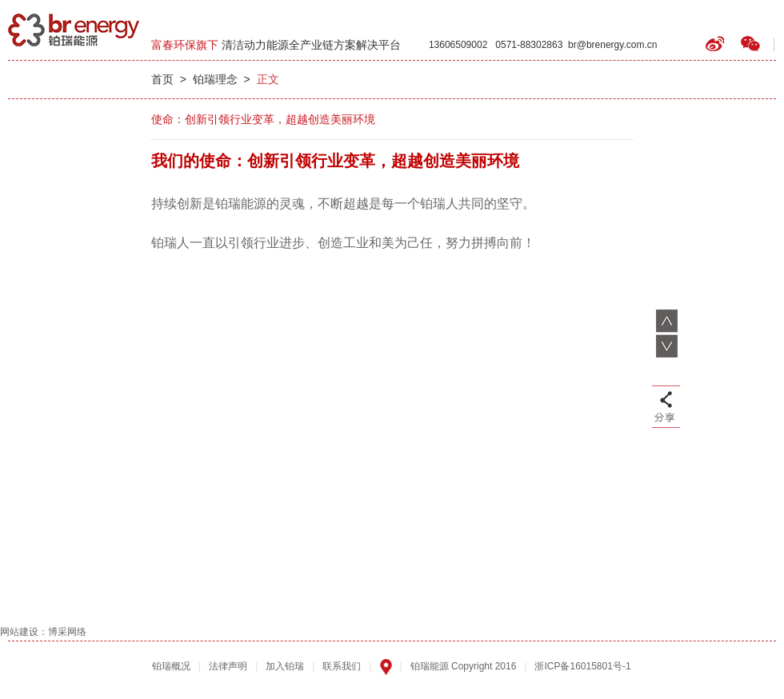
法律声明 (228, 666)
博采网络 (67, 632)
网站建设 (19, 632)
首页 (162, 79)
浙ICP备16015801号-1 (582, 666)
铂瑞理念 (215, 79)
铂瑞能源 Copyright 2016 (464, 666)
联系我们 (342, 666)
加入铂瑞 (285, 666)
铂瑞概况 (171, 666)
